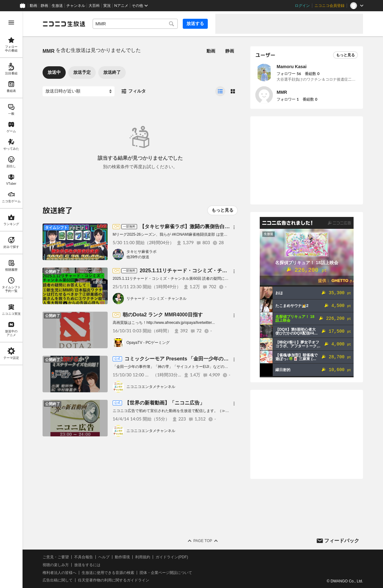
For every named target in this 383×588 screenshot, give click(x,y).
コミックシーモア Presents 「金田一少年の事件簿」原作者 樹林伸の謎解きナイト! (218, 359)
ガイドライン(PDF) (172, 557)
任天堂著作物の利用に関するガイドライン (114, 580)
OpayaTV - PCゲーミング (148, 343)
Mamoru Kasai (292, 67)
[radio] (220, 91)
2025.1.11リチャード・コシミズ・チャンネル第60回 (199, 271)
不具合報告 (84, 557)
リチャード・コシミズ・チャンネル (156, 299)
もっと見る (222, 210)
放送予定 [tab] (82, 72)
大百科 (94, 6)
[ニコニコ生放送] (64, 24)
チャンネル (76, 6)
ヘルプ (104, 557)
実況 (107, 6)
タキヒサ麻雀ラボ (141, 252)
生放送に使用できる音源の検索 (108, 573)
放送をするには (87, 565)
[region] (11, 300)
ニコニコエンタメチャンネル (151, 387)
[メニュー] (234, 227)
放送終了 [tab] (112, 72)
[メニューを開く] (11, 23)
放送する (195, 23)
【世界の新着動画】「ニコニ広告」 (165, 403)
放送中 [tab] (54, 72)
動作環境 (122, 557)
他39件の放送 (138, 257)
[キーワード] (135, 24)
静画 (44, 6)
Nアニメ (121, 6)
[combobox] (135, 24)
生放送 (57, 6)
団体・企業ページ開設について (166, 573)
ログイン (302, 6)
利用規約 (143, 557)
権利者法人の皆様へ (59, 573)
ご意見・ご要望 (56, 557)
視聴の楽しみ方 (56, 565)
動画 (33, 6)
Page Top (203, 541)
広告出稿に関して (58, 580)
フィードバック (342, 541)
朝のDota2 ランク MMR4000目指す (163, 315)
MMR (282, 92)
